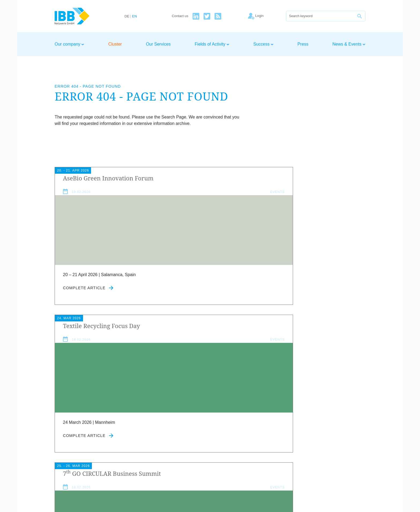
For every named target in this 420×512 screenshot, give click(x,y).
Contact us (180, 16)
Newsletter (355, 452)
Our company (69, 44)
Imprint (316, 452)
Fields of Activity (212, 44)
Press (303, 44)
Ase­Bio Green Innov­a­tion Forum (93, 182)
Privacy (334, 452)
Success (263, 44)
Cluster (115, 44)
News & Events (349, 44)
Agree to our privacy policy (178, 429)
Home (275, 452)
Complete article (88, 296)
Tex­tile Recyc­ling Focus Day (208, 178)
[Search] (320, 16)
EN (134, 16)
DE (127, 16)
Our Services (158, 44)
